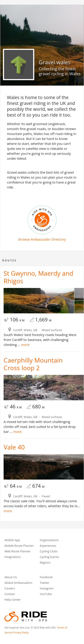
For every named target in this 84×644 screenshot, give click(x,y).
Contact (10, 594)
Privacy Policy (21, 632)
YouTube (46, 594)
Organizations (49, 540)
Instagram (47, 589)
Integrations (13, 557)
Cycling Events (50, 557)
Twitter (45, 583)
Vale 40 (14, 447)
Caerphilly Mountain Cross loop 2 (33, 364)
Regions (45, 563)
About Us (11, 577)
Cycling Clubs (49, 552)
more (25, 345)
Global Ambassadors (18, 583)
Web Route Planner (18, 552)
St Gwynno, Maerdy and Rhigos (38, 277)
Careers (10, 589)
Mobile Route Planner (19, 546)
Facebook (46, 577)
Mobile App (12, 540)
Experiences (48, 546)
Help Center (13, 600)
